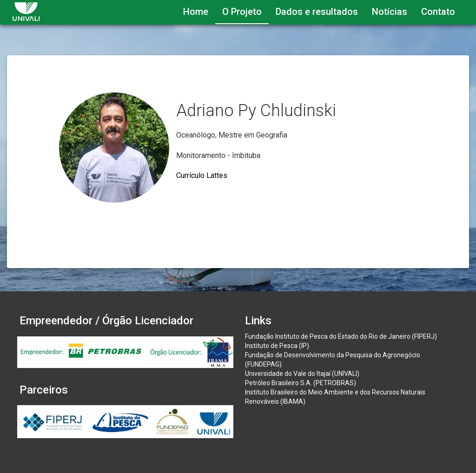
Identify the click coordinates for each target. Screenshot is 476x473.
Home (196, 12)
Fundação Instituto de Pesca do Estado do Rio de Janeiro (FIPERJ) (341, 336)
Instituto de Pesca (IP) (277, 346)
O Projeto (242, 12)
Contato (438, 12)
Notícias (390, 12)
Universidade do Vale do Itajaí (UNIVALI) (302, 374)
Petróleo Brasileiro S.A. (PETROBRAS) (301, 383)
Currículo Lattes (202, 175)
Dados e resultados (317, 12)
